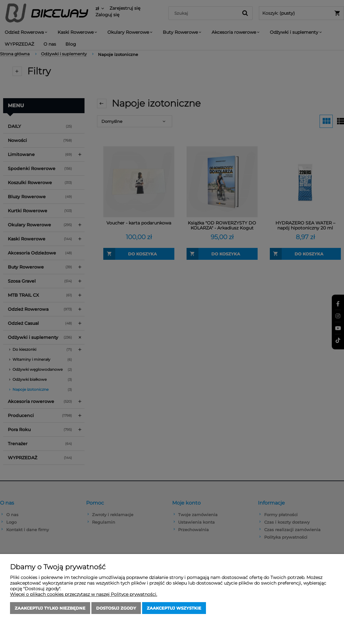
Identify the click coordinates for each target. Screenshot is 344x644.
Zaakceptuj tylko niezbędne (50, 608)
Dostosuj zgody (116, 608)
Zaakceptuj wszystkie (174, 608)
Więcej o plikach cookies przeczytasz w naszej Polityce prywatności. (84, 594)
